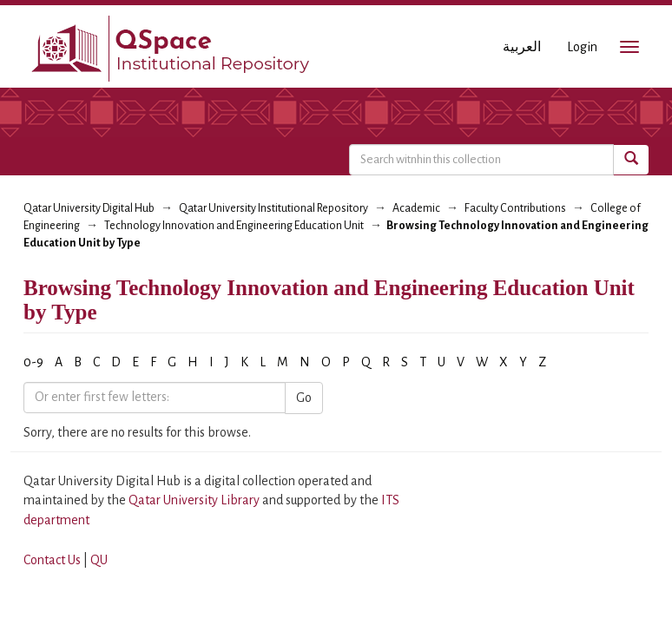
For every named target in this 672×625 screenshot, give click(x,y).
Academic (416, 208)
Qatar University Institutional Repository (273, 208)
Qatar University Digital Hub (89, 208)
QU (99, 560)
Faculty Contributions (515, 208)
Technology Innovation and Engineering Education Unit (234, 226)
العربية (522, 47)
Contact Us (52, 560)
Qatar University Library (195, 500)
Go (304, 398)
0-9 (33, 362)
